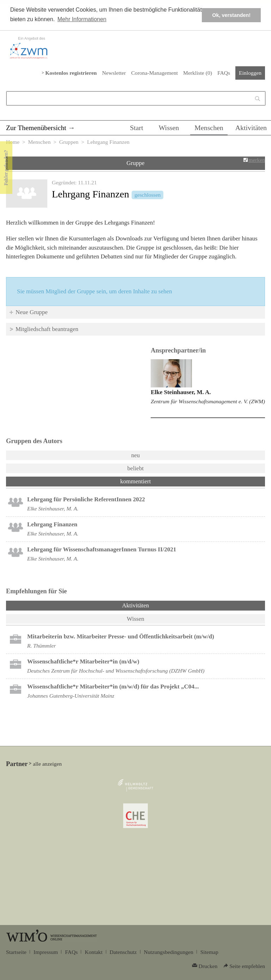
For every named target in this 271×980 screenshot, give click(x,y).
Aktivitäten (251, 128)
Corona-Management (155, 73)
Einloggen (250, 73)
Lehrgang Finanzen (52, 524)
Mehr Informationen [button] (82, 19)
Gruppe (136, 163)
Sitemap (209, 952)
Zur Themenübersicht (36, 128)
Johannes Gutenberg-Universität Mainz (71, 696)
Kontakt (94, 952)
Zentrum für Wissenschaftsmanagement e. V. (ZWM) (208, 401)
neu (136, 455)
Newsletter (114, 73)
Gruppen (69, 142)
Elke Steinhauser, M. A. (181, 392)
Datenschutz (123, 952)
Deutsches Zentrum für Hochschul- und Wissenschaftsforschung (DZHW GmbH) (116, 671)
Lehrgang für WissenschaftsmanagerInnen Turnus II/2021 (102, 549)
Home (13, 142)
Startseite (16, 952)
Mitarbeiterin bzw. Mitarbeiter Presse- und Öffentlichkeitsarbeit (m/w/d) (121, 636)
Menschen (209, 128)
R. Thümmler (41, 646)
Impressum (46, 952)
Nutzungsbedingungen (169, 952)
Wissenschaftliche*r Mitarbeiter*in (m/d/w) (83, 661)
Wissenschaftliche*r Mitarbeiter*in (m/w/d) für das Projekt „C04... (113, 687)
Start (136, 128)
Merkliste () (198, 73)
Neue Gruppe (32, 312)
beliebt (135, 468)
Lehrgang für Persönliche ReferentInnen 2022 (86, 499)
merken (257, 160)
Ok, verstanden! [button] (231, 15)
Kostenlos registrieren (71, 73)
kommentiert (136, 481)
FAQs (224, 73)
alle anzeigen (47, 764)
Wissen (169, 128)
